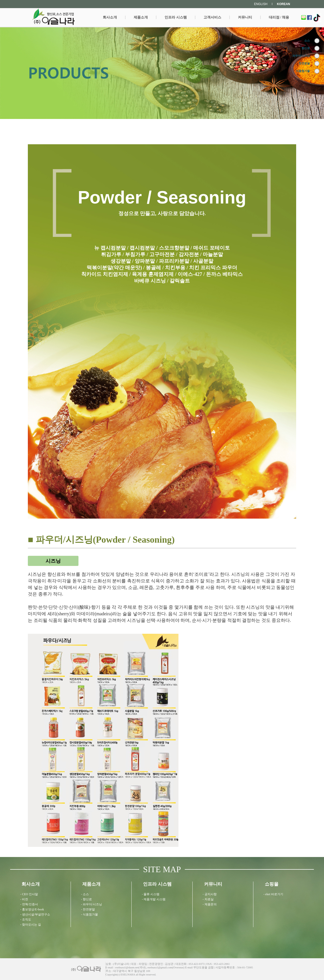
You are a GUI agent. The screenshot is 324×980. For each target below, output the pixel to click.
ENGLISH (261, 4)
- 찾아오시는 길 (31, 925)
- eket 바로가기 (273, 894)
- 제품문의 (210, 904)
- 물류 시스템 (151, 894)
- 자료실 (208, 899)
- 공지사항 (210, 894)
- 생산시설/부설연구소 (35, 914)
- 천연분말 (88, 909)
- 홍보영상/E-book (32, 909)
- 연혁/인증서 (29, 904)
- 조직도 (26, 920)
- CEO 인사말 (29, 894)
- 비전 (24, 899)
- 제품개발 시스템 (154, 899)
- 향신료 (86, 899)
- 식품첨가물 (89, 914)
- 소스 (85, 894)
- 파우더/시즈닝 (91, 904)
